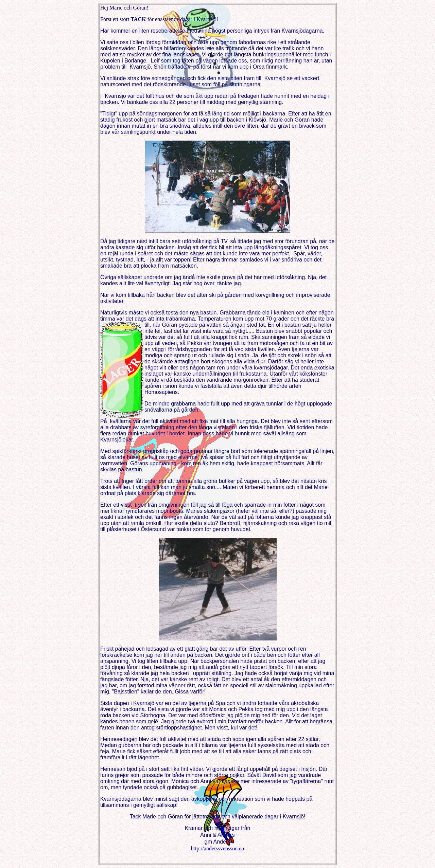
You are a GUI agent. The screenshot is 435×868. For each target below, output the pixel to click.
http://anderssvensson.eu (218, 848)
